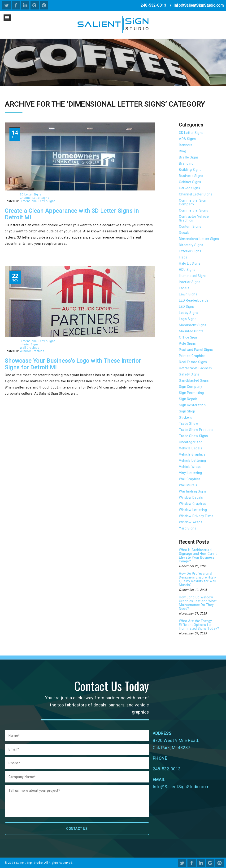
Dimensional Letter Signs (38, 201)
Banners (186, 145)
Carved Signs (189, 188)
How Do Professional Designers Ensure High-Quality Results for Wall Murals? (198, 579)
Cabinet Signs (190, 182)
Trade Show (189, 424)
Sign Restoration (192, 405)
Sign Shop (187, 411)
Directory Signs (191, 245)
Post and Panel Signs (196, 350)
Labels (184, 288)
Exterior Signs (190, 251)
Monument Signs (193, 325)
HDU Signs (187, 270)
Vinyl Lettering (191, 473)
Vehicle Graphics (192, 454)
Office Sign (188, 337)
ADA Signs (187, 139)
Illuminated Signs (193, 276)
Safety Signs (189, 374)
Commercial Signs (193, 210)
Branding (186, 163)
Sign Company (191, 387)
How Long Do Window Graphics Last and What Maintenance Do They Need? (198, 603)
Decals (184, 233)
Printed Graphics (192, 356)
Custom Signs (190, 226)
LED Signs (187, 307)
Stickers (185, 417)
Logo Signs (188, 319)
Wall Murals (188, 485)
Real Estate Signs (193, 362)
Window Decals (191, 497)
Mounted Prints (191, 331)
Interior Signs (29, 344)
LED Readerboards (194, 300)
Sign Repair (188, 399)
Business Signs (191, 176)
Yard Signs (188, 528)
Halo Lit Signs (190, 263)
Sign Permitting (191, 393)
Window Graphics (32, 351)
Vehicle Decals (191, 448)
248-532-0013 (153, 5)
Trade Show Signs (193, 436)
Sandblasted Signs (194, 380)
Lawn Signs (188, 294)
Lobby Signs (189, 313)
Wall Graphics (30, 348)
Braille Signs (189, 157)
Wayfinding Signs (193, 491)
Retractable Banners (196, 368)
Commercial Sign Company (193, 202)
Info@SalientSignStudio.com (199, 5)
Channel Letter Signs (35, 198)
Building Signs (190, 170)
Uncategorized (191, 442)
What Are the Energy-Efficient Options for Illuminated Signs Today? (199, 625)
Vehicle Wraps (190, 467)
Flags (183, 257)
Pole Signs (187, 344)
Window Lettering (193, 510)
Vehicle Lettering (193, 461)
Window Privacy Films (196, 516)
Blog (183, 151)
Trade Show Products (196, 430)
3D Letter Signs (31, 194)
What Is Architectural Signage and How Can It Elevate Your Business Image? (198, 556)
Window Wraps (191, 522)
